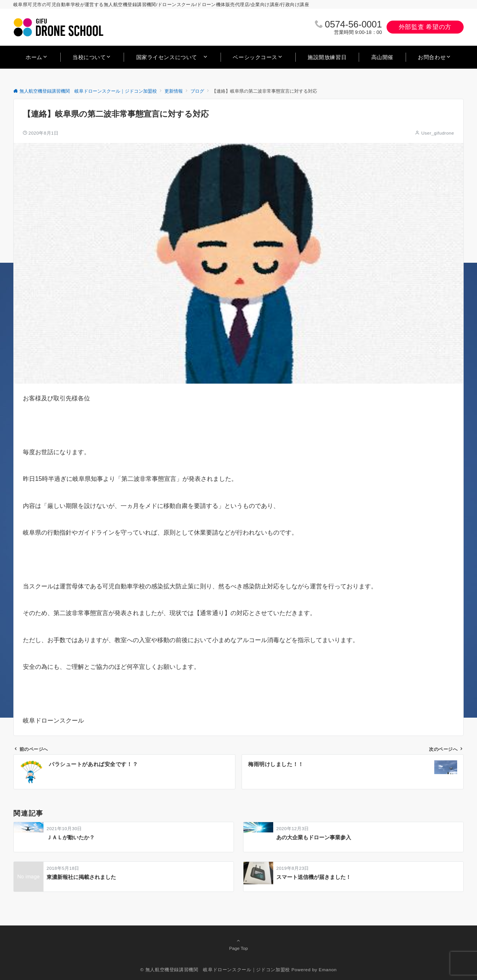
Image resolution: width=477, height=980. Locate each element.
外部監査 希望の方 (425, 27)
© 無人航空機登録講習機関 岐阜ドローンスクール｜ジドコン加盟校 (215, 970)
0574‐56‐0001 (353, 24)
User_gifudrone (438, 133)
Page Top (238, 944)
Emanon (328, 970)
